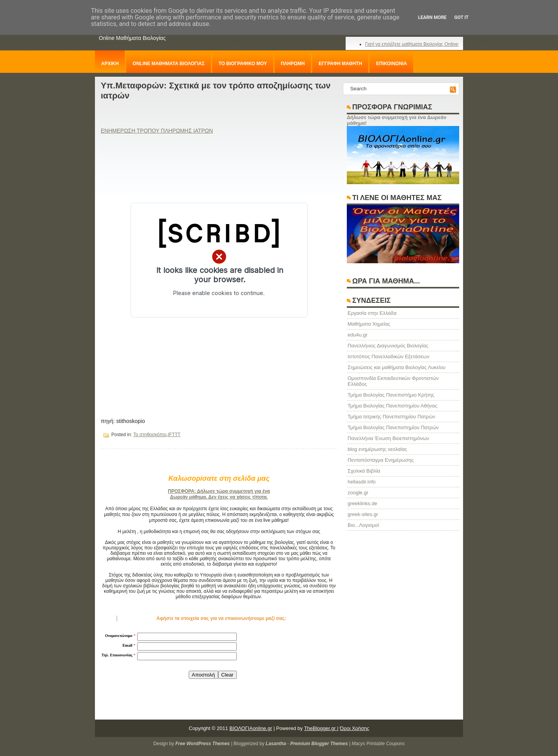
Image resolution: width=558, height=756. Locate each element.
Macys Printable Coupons (378, 744)
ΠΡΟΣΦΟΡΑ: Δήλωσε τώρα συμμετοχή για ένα (219, 491)
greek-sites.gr (363, 514)
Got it (461, 17)
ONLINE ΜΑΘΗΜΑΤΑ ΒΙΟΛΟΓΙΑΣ (169, 64)
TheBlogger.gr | (321, 728)
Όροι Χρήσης (355, 728)
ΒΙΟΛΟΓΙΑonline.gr (251, 728)
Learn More (432, 17)
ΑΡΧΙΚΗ (110, 64)
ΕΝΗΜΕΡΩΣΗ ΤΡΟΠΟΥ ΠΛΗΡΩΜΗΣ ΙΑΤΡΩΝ (157, 131)
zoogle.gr (358, 493)
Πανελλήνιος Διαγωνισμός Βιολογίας (388, 346)
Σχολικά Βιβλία (364, 471)
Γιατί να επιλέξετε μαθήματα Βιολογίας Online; (412, 44)
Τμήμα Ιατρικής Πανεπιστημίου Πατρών (391, 417)
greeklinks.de (363, 503)
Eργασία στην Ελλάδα (372, 313)
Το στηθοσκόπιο (150, 435)
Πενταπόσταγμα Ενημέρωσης (381, 460)
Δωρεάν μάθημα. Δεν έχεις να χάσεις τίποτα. (219, 497)
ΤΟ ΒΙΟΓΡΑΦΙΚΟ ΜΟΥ (243, 64)
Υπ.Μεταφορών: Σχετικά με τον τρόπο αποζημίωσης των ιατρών (216, 91)
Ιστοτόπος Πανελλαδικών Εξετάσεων (388, 356)
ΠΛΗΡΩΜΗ (293, 64)
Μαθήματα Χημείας (369, 324)
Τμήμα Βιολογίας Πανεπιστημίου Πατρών (393, 427)
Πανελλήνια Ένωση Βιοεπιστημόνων (388, 438)
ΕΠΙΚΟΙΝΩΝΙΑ (391, 64)
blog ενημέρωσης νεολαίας (377, 449)
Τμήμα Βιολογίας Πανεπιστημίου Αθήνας (393, 406)
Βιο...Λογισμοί (363, 525)
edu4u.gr (357, 335)
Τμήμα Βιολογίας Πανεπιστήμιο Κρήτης (391, 395)
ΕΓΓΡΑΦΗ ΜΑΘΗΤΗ (340, 64)
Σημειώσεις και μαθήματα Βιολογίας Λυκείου (397, 367)
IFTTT (174, 435)
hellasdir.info (362, 482)
